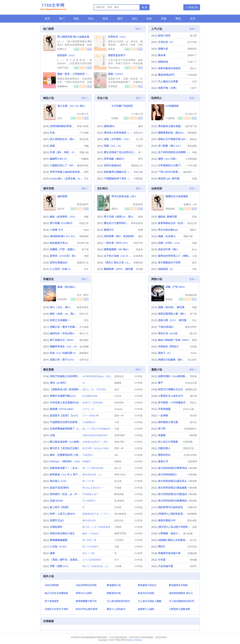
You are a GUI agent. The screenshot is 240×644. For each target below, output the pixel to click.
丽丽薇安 (84, 353)
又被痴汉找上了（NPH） (63, 165)
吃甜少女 (84, 223)
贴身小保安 (164, 36)
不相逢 (118, 488)
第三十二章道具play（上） (96, 566)
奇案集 (162, 435)
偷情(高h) (109, 126)
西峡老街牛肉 (114, 593)
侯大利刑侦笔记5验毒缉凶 (172, 501)
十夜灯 (139, 146)
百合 (91, 19)
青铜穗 (193, 560)
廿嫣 (117, 429)
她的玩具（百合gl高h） (63, 333)
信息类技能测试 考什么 (181, 593)
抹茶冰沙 (138, 133)
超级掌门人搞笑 (146, 609)
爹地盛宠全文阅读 (178, 585)
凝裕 (140, 126)
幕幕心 (115, 209)
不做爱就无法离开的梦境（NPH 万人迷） (73, 422)
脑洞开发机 (83, 165)
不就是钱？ (88, 455)
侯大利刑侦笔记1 (167, 474)
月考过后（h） (166, 42)
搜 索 (144, 7)
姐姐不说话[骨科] (59, 488)
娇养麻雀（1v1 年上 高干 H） (66, 474)
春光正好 (192, 223)
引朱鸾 (162, 560)
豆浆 (194, 269)
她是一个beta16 (91, 533)
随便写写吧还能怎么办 (126, 533)
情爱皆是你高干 (117, 55)
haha (86, 230)
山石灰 (118, 396)
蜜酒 (194, 340)
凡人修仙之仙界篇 (168, 81)
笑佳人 (193, 68)
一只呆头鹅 (191, 165)
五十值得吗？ (89, 501)
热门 (62, 19)
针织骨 (118, 507)
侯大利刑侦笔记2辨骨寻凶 (172, 468)
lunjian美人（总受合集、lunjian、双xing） (67, 179)
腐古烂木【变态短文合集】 (65, 448)
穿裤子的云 (120, 475)
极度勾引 (109, 230)
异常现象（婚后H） (115, 159)
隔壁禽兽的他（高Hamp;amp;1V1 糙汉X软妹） (172, 133)
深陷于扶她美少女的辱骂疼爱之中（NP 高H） (75, 376)
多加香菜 (138, 256)
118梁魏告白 (89, 422)
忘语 (194, 81)
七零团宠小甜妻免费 (179, 609)
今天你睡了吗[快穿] (122, 106)
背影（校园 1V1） (60, 566)
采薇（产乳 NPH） (176, 287)
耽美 (105, 19)
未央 (60, 118)
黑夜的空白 (164, 455)
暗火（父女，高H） (61, 307)
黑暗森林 (192, 133)
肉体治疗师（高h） (169, 249)
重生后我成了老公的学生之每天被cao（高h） (121, 152)
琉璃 (194, 179)
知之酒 (118, 481)
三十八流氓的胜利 (92, 560)
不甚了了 (192, 62)
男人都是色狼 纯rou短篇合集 (73, 37)
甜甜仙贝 (119, 376)
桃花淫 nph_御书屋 (169, 179)
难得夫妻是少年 (167, 520)
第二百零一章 (89, 540)
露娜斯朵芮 (191, 389)
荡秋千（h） (165, 353)
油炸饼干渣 (191, 126)
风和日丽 (138, 172)
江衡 (194, 256)
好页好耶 (62, 299)
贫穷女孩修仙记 (113, 165)
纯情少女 (84, 314)
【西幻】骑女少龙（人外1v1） (118, 262)
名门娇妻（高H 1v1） (170, 146)
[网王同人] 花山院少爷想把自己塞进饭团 (175, 527)
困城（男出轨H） (67, 287)
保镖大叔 (163, 49)
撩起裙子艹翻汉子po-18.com (190, 172)
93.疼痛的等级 (90, 396)
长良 (86, 269)
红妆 (52, 133)
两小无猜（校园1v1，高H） (119, 217)
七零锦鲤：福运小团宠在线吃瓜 (170, 533)
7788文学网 (53, 7)
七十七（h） (89, 409)
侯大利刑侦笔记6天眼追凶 (172, 494)
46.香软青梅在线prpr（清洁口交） (100, 376)
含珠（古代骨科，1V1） (117, 139)
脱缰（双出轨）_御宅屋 (171, 307)
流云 (194, 320)
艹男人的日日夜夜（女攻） (170, 172)
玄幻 (134, 19)
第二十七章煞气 (90, 547)
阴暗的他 (163, 62)
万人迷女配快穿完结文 (118, 601)
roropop (118, 409)
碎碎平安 (138, 243)
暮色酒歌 (192, 146)
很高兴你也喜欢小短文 (62, 533)
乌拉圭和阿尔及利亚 (86, 585)
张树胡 (118, 461)
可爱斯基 (138, 179)
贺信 (117, 389)
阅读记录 (193, 7)
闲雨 (86, 256)
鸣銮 (86, 217)
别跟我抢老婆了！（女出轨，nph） (70, 468)
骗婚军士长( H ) (58, 159)
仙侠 (149, 19)
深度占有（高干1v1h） (63, 360)
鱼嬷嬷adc (63, 86)
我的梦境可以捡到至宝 (170, 507)
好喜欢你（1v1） (118, 37)
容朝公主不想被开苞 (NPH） (174, 139)
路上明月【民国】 (60, 507)
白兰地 (139, 139)
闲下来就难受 (52, 601)
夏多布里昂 (83, 307)
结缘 (194, 243)
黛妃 (140, 236)
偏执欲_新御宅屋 (167, 217)
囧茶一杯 (119, 416)
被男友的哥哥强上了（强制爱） (175, 256)
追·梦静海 (119, 501)
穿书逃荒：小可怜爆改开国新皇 (174, 402)
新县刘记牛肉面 (146, 593)
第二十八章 (88, 481)
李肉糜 (139, 269)
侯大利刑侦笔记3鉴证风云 (172, 481)
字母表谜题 (164, 409)
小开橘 (118, 566)
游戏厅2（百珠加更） (93, 403)
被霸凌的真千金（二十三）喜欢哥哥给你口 (104, 514)
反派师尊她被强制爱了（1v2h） (68, 429)
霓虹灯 (162, 546)
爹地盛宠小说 (114, 585)
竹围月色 (192, 507)
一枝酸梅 (84, 159)
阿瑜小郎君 (83, 126)
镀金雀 (162, 55)
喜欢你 (111, 49)
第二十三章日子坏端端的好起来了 (100, 429)
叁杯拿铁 (119, 403)
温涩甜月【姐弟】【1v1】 (64, 415)
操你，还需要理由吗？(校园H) (67, 455)
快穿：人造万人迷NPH (62, 514)
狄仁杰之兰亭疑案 (168, 442)
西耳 (140, 159)
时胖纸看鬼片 (190, 442)
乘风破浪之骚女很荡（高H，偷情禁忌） (171, 126)
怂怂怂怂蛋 (191, 383)
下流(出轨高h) (166, 327)
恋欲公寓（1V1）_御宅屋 (172, 320)
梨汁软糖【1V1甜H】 (62, 223)
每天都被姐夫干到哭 (169, 262)
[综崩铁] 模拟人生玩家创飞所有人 (174, 540)
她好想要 (62, 196)
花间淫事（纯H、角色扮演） (120, 236)
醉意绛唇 (119, 494)
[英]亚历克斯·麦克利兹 (190, 448)
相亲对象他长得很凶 (169, 68)
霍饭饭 (169, 299)
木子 (117, 560)
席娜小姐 (84, 152)
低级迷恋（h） (166, 269)
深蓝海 (139, 249)
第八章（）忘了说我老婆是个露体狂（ (102, 527)
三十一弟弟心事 (90, 416)
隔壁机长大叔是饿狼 (177, 196)
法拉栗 (193, 347)
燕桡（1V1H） (116, 74)
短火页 (193, 540)
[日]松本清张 (190, 455)
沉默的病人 (164, 448)
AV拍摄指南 (172, 106)
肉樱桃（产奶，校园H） (63, 249)
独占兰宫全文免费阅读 (56, 593)
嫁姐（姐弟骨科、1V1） (63, 217)
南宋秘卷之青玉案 (168, 422)
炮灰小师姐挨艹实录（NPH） (174, 340)
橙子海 (85, 249)
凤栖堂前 (138, 263)
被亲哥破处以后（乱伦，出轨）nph (172, 223)
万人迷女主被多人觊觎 (149, 601)
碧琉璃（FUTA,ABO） (62, 409)
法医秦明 (192, 461)
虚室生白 (119, 520)
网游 (178, 19)
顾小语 (193, 333)
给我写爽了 (120, 435)
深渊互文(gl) (57, 520)
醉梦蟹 (193, 435)
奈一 (140, 152)
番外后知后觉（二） (93, 475)
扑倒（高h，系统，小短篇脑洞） (64, 152)
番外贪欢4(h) (89, 520)
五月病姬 (84, 327)
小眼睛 (118, 527)
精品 (76, 19)
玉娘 (52, 435)
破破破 (118, 383)
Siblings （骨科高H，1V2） (66, 461)
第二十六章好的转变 (93, 468)
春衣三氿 (84, 333)
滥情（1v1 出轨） (168, 159)
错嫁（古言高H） (168, 236)
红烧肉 (115, 118)
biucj (194, 249)
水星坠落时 (56, 527)
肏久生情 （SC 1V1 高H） (72, 106)
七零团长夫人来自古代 (170, 396)
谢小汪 (118, 468)
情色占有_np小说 (168, 333)
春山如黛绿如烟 (190, 533)
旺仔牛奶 (192, 42)
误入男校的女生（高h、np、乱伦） (64, 139)
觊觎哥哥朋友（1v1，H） (64, 346)
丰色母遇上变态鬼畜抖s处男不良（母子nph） (75, 402)
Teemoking (114, 68)
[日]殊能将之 (190, 429)
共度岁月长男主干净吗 (56, 609)
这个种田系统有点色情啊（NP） (175, 152)
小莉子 (193, 88)
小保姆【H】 (57, 230)
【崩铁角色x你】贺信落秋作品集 (68, 389)
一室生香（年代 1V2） (116, 243)
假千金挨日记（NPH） (62, 340)
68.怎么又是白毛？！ (93, 488)
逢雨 (52, 553)
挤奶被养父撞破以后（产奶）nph (118, 172)
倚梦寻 (193, 566)
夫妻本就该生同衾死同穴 (95, 435)
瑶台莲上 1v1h (58, 481)
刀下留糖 (84, 133)
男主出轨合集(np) (168, 230)
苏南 (194, 217)
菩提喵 (193, 376)
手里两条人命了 (90, 494)
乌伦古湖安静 (52, 585)
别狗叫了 (192, 55)
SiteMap (129, 640)
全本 (193, 19)
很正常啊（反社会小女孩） (96, 448)
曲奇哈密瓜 (137, 223)
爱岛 (194, 263)
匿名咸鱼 (192, 520)
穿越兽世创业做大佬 (169, 553)
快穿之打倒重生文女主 (170, 389)
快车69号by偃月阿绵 (86, 609)
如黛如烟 (192, 553)
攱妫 (194, 152)
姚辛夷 (193, 396)
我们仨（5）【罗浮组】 (95, 389)
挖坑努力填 (83, 243)
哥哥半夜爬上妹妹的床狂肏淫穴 (67, 172)
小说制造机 (170, 118)
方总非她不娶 (165, 566)
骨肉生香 (84, 139)
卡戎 (117, 422)
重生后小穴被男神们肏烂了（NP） (117, 223)
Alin (116, 455)
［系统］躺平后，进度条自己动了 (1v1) (72, 560)
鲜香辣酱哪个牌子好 (86, 601)
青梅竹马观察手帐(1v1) (63, 396)
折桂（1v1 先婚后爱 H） (63, 353)
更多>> (139, 29)
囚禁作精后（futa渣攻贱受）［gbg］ (174, 376)
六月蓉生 (119, 540)
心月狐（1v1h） (59, 546)
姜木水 (193, 422)
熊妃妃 (193, 139)
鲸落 (140, 217)
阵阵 (86, 172)
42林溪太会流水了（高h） (96, 442)
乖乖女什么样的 (84, 593)
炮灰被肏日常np (59, 243)
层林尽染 (84, 360)
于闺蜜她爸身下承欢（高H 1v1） (118, 179)
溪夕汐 (61, 209)
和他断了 (87, 461)
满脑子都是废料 (190, 236)
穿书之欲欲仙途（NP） (124, 196)
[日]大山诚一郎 (190, 409)
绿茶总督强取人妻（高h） (172, 314)
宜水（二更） (89, 553)
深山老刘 (192, 360)
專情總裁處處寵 (59, 540)
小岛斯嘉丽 (191, 159)
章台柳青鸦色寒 (122, 514)
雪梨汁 (193, 230)
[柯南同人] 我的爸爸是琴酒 (172, 514)
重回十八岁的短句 (116, 609)
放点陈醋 (84, 347)
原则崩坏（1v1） (67, 55)
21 (84, 383)
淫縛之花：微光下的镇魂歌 (64, 327)
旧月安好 (192, 547)
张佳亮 (193, 416)
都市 (120, 19)
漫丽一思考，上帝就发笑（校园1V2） (78, 74)
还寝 (194, 527)
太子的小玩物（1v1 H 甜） (118, 256)
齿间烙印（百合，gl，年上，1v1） (69, 494)
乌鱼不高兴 (63, 68)
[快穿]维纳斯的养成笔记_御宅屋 (63, 126)
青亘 (86, 320)
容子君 (193, 314)
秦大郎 (193, 36)
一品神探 (163, 415)
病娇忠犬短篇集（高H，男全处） (172, 360)
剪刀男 (162, 429)
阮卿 (140, 230)
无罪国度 (113, 86)
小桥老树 (192, 468)
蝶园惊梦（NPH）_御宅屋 (118, 269)
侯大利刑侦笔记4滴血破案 (172, 488)
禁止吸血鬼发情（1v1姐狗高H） (68, 442)
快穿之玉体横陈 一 (60, 320)
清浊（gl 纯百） (59, 383)
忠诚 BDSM (56, 501)
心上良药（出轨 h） (61, 269)
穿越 (164, 19)
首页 (47, 19)
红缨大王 (62, 49)
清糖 (86, 146)
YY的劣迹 (192, 75)
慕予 (160, 383)
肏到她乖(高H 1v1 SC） (63, 236)
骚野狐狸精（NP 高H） (117, 249)
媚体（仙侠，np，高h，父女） (64, 314)
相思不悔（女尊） (168, 88)
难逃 (52, 146)
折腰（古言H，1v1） (170, 243)
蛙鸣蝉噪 (192, 514)
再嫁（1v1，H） (113, 146)
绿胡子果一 (120, 442)
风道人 (193, 403)
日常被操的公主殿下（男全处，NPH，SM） (171, 165)
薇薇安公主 (137, 165)
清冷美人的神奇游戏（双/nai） (118, 133)
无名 (86, 179)
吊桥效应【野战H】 (169, 346)
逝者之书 (163, 461)
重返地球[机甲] (166, 75)
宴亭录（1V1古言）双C (63, 256)
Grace (194, 353)
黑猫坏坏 (192, 49)
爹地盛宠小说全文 (147, 585)
